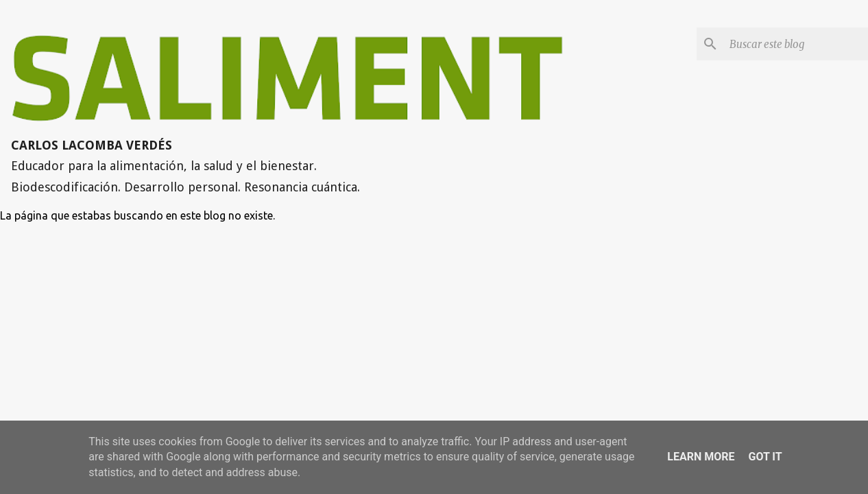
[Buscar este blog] (796, 44)
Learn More (701, 457)
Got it (765, 457)
